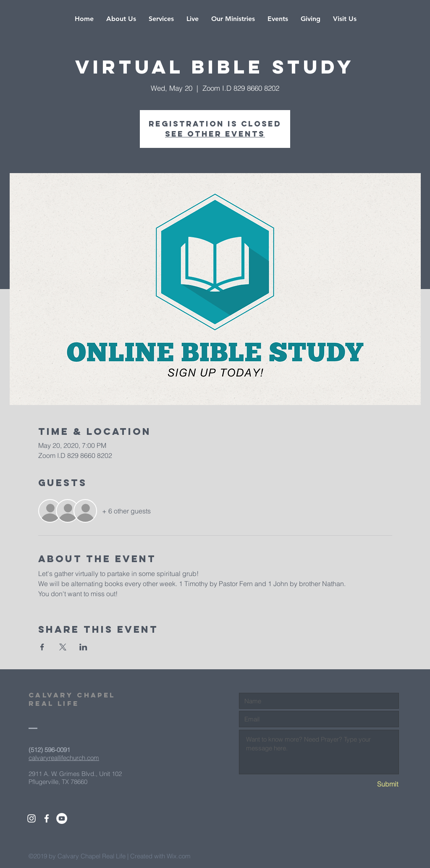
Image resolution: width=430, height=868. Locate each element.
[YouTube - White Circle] (62, 818)
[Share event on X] (63, 647)
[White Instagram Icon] (31, 818)
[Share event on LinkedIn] (83, 647)
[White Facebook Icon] (47, 818)
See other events (215, 134)
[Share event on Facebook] (42, 647)
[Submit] (368, 784)
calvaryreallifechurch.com (64, 758)
